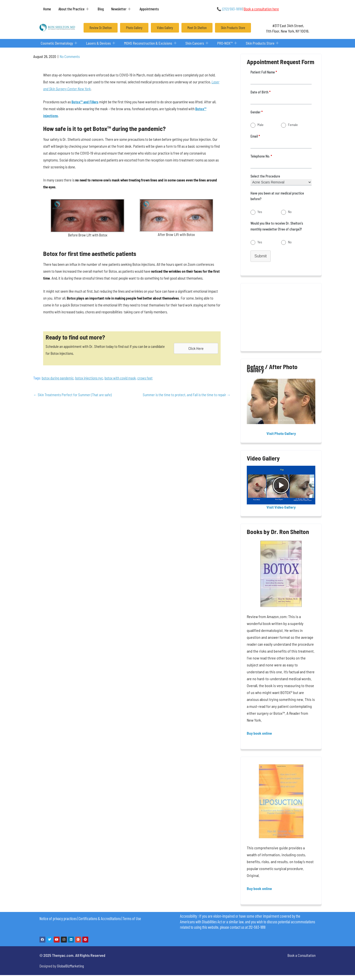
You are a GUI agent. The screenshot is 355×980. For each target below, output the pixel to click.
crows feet (145, 378)
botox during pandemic (58, 378)
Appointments (149, 9)
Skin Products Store (264, 43)
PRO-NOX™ (229, 43)
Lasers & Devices (101, 43)
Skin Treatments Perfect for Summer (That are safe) (72, 395)
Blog (101, 9)
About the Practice (74, 9)
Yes (260, 212)
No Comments (70, 56)
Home (47, 9)
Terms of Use (132, 918)
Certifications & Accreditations (100, 918)
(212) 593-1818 (229, 9)
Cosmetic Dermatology (59, 43)
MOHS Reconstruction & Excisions (151, 43)
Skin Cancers (198, 43)
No (290, 212)
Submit (261, 256)
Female (293, 125)
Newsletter (121, 9)
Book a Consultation (302, 955)
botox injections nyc (89, 378)
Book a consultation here (261, 9)
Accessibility (188, 916)
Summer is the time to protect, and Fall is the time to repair (187, 395)
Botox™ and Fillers (85, 102)
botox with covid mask (120, 378)
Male (260, 125)
